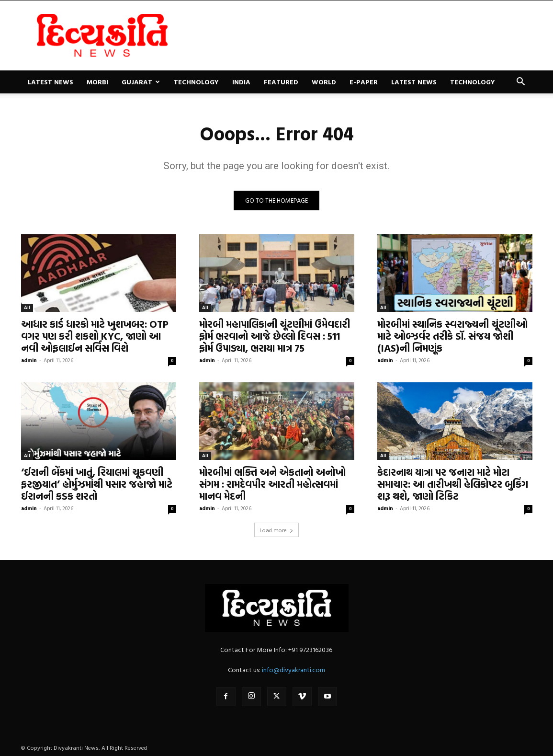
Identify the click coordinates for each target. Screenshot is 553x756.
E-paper (364, 82)
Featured (281, 82)
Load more (276, 530)
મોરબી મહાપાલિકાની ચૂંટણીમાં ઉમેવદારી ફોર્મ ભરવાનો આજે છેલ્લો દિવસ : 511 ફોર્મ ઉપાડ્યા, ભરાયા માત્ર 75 (275, 336)
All (27, 307)
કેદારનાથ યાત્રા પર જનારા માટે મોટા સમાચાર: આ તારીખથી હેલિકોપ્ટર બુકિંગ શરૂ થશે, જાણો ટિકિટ (453, 484)
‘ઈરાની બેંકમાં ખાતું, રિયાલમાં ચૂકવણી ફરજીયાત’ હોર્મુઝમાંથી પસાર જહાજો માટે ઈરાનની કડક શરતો (97, 484)
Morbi (97, 82)
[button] (521, 83)
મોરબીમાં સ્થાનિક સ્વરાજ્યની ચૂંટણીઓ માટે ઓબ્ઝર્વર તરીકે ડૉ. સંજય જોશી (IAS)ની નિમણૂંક (452, 336)
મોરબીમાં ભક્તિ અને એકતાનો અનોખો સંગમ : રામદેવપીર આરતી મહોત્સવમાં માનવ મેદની (272, 484)
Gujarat (141, 82)
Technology (196, 82)
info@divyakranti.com (293, 670)
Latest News (51, 82)
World (324, 82)
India (241, 82)
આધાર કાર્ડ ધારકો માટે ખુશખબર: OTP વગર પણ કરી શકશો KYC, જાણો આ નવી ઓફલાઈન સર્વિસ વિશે (95, 336)
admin (29, 360)
